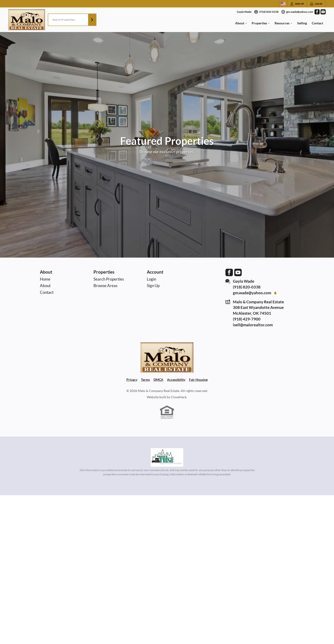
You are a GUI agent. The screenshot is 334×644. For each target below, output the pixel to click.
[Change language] (283, 4)
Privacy (132, 380)
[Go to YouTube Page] (323, 12)
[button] (92, 20)
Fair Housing (198, 380)
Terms (145, 380)
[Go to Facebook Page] (317, 12)
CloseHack (179, 397)
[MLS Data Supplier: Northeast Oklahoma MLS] (167, 457)
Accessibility (176, 380)
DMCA (158, 380)
